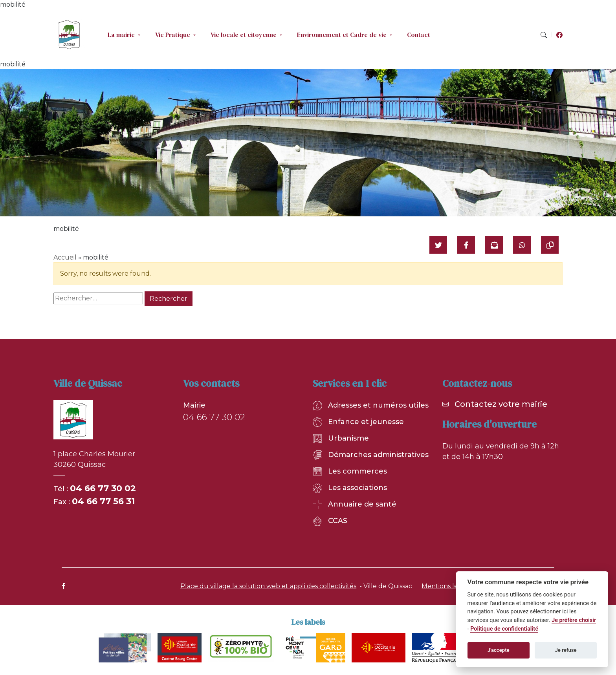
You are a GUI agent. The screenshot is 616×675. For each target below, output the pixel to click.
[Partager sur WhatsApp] (522, 245)
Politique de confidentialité (504, 629)
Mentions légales (448, 586)
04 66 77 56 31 (103, 501)
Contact (419, 35)
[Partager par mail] (494, 245)
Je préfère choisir (574, 620)
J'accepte (499, 650)
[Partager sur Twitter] (438, 245)
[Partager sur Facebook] (466, 245)
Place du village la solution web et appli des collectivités (268, 586)
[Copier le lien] (550, 245)
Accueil (65, 257)
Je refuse (566, 650)
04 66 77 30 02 (103, 488)
